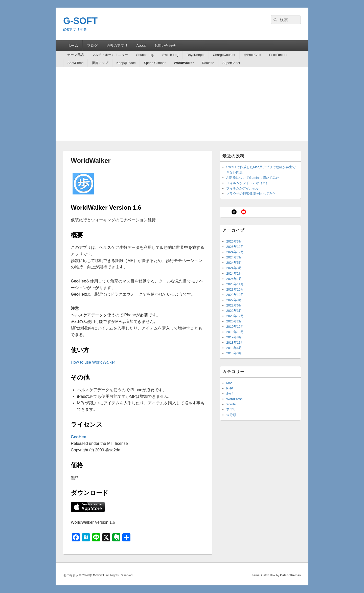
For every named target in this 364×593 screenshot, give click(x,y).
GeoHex (78, 437)
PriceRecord (278, 55)
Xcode (231, 404)
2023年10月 (235, 289)
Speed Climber (155, 63)
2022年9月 (234, 300)
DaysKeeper (196, 55)
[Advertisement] (182, 105)
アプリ (231, 410)
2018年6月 (234, 348)
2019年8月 (234, 337)
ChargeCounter (224, 55)
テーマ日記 (75, 55)
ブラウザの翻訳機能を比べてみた (251, 194)
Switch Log (170, 55)
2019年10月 (235, 332)
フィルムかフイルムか (243, 188)
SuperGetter (231, 63)
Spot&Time (76, 63)
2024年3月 (234, 268)
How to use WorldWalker (93, 362)
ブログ (92, 46)
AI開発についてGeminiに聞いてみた (253, 178)
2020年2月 (234, 321)
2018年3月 (234, 353)
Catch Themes (290, 575)
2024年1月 (234, 279)
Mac (229, 383)
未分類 (231, 415)
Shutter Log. (145, 55)
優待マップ (100, 63)
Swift (230, 394)
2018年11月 (235, 343)
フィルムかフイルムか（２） (248, 183)
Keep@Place (126, 63)
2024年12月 (235, 252)
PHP (230, 388)
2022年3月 (234, 311)
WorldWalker (184, 63)
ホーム (73, 46)
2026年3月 (234, 241)
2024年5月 (234, 263)
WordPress (234, 399)
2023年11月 (235, 284)
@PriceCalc (252, 55)
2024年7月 (234, 257)
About (141, 46)
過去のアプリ (117, 46)
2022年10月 (235, 295)
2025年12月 (235, 247)
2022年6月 (234, 305)
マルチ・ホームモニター (110, 55)
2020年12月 (235, 316)
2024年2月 (234, 273)
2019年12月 (235, 327)
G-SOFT (80, 21)
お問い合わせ (165, 46)
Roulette (208, 63)
